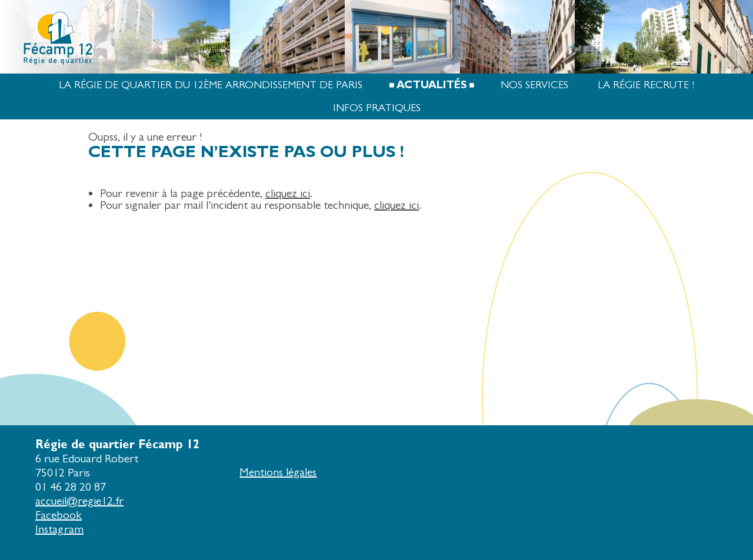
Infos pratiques (377, 108)
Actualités (432, 85)
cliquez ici (288, 193)
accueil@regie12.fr (79, 501)
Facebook (59, 515)
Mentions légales (278, 472)
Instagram (59, 529)
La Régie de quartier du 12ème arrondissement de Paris (211, 85)
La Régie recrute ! (646, 85)
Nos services (534, 85)
